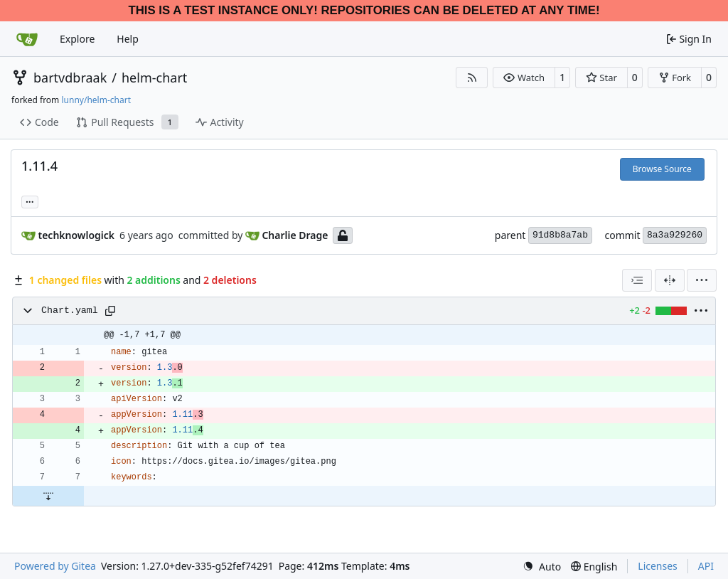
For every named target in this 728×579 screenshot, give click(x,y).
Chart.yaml (70, 310)
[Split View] (670, 280)
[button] (524, 78)
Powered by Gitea (55, 566)
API (706, 566)
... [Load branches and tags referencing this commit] (30, 201)
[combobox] (637, 280)
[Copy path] (110, 311)
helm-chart (154, 78)
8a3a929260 (675, 235)
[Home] (27, 39)
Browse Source (662, 169)
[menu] (702, 280)
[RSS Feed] (472, 78)
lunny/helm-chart (96, 100)
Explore (77, 39)
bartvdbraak (70, 78)
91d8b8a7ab (560, 235)
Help (128, 39)
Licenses (658, 566)
